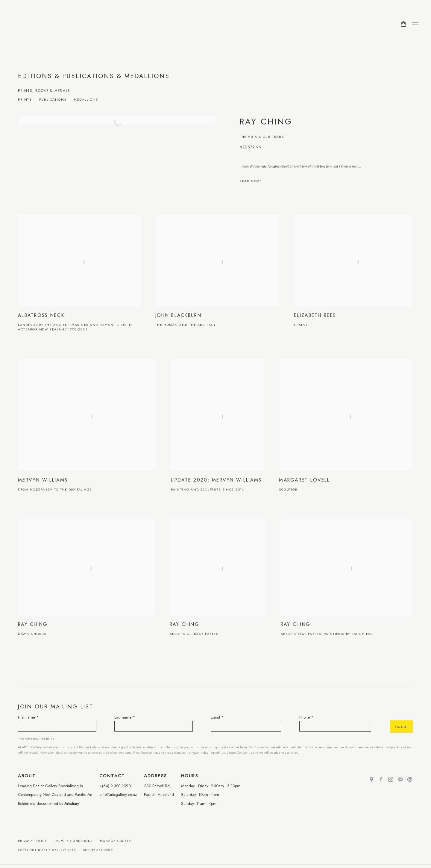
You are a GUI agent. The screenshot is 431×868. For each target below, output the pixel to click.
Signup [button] (402, 727)
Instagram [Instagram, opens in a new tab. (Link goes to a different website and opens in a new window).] (391, 780)
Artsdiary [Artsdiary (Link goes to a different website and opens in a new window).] (72, 803)
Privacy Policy (32, 841)
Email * (217, 717)
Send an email (410, 780)
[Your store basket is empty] (403, 25)
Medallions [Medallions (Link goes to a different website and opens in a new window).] (86, 100)
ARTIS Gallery (51, 24)
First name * (28, 717)
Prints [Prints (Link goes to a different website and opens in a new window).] (25, 100)
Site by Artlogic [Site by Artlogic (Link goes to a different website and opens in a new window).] (98, 850)
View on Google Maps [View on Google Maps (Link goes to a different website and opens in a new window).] (371, 780)
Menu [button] (415, 25)
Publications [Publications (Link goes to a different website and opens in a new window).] (53, 100)
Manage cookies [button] (116, 841)
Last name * (125, 717)
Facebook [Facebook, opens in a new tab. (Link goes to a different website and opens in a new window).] (381, 780)
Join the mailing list (400, 780)
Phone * (306, 717)
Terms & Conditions (73, 841)
